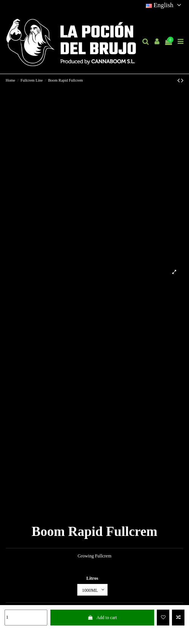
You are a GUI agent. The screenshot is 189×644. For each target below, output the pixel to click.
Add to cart (102, 618)
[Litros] (92, 590)
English (165, 5)
